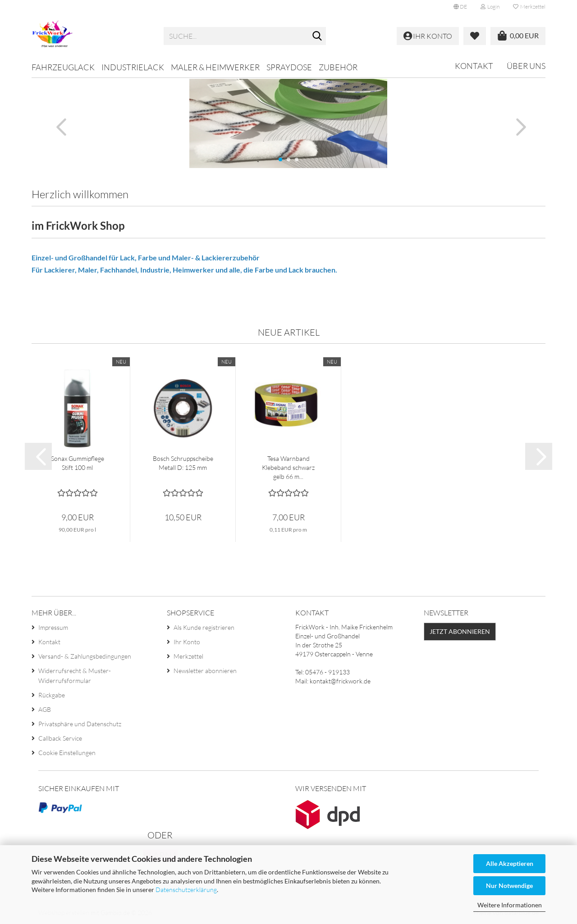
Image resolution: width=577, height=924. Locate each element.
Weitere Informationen (510, 905)
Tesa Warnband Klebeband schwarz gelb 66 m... (288, 467)
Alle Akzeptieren (510, 863)
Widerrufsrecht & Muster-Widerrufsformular (75, 676)
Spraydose (289, 67)
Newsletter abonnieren (205, 671)
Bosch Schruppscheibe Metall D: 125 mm (183, 463)
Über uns (526, 66)
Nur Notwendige (509, 885)
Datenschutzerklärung (186, 890)
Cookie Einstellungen (67, 753)
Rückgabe (52, 695)
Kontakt (474, 66)
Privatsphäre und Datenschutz (80, 724)
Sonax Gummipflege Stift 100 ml (78, 463)
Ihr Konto (187, 642)
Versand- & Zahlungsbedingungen (85, 656)
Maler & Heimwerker (215, 67)
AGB (45, 709)
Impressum (53, 627)
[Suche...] (317, 36)
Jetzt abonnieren (460, 631)
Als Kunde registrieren (204, 627)
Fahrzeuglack (63, 67)
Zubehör (338, 67)
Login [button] (490, 7)
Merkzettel (529, 7)
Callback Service (60, 738)
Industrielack (133, 67)
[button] (460, 7)
